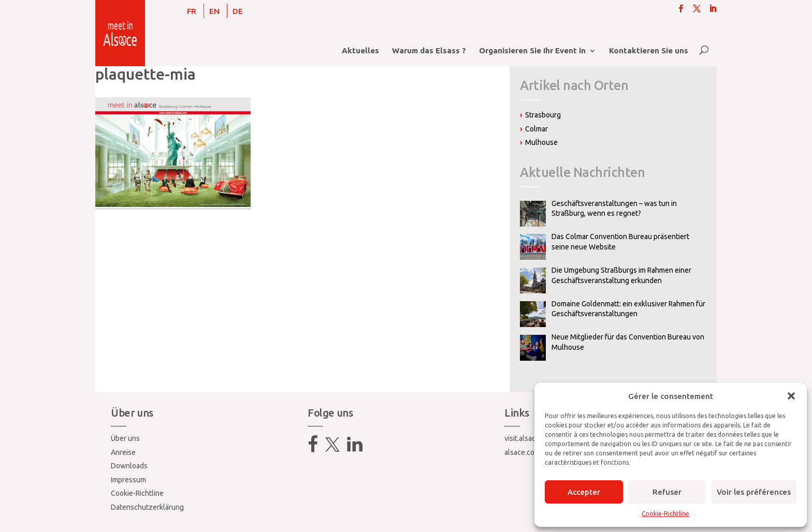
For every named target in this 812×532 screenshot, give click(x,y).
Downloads (129, 466)
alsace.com (522, 452)
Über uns (125, 438)
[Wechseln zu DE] (238, 11)
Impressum (128, 480)
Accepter (584, 492)
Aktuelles (360, 51)
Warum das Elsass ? (429, 51)
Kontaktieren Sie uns (649, 51)
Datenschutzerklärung (147, 507)
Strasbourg (543, 115)
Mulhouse (541, 142)
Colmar (536, 129)
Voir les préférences (754, 492)
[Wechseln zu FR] (192, 11)
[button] (791, 396)
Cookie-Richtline (665, 514)
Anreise (123, 452)
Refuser (667, 492)
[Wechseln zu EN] (214, 11)
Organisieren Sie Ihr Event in (532, 51)
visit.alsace (522, 438)
